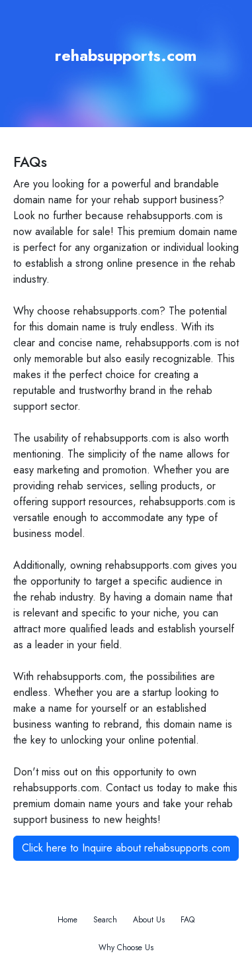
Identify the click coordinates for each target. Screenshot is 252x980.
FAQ (188, 920)
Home (67, 920)
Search (105, 920)
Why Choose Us (126, 948)
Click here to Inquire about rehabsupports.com (126, 848)
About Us (149, 920)
